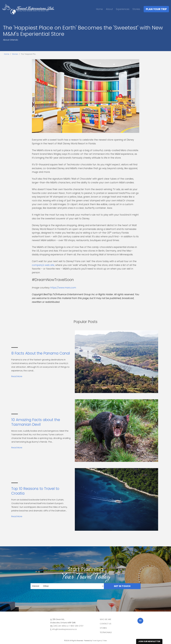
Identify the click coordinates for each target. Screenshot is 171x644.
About (109, 9)
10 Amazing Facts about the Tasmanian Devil (36, 422)
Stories (136, 9)
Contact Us (106, 624)
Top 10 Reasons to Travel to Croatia (35, 491)
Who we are (105, 619)
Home (99, 9)
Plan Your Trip (156, 9)
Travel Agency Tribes (100, 641)
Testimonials (106, 632)
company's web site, (44, 265)
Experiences (123, 9)
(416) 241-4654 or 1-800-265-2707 (68, 626)
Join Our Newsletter (149, 641)
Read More (17, 376)
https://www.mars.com (63, 288)
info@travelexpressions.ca (64, 629)
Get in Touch (122, 586)
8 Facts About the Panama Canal (41, 353)
